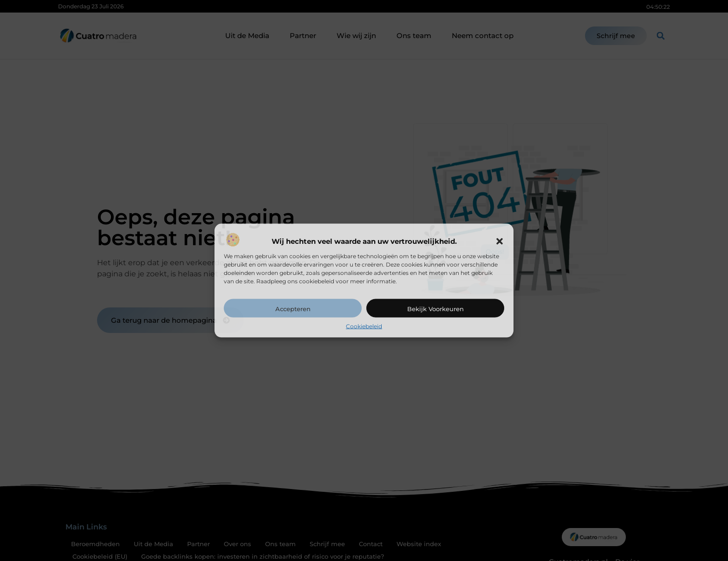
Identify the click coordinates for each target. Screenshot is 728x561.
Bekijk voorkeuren (435, 308)
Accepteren (293, 308)
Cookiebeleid (364, 326)
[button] (500, 241)
